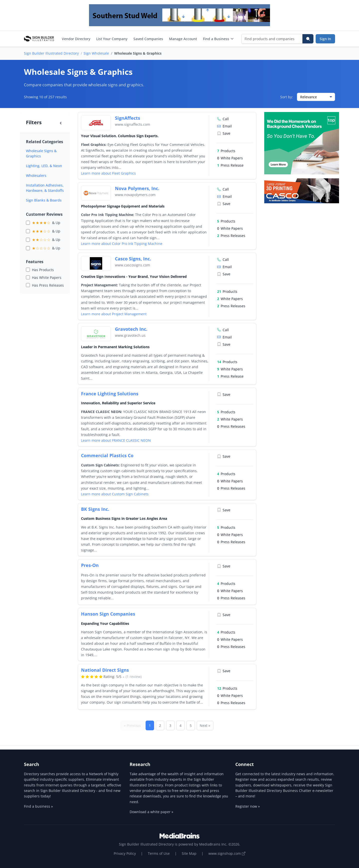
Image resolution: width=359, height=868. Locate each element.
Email (224, 126)
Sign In (325, 39)
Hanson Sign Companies (108, 614)
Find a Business (219, 39)
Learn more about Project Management (114, 314)
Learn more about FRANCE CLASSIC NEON (116, 440)
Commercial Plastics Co (107, 455)
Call (223, 119)
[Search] (308, 39)
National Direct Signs (105, 670)
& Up (46, 223)
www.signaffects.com (133, 124)
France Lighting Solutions (110, 394)
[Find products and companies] (272, 39)
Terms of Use (159, 853)
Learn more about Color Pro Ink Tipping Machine (122, 244)
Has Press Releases (48, 285)
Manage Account (183, 39)
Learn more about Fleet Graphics (108, 173)
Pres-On (90, 565)
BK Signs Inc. (95, 509)
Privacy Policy (125, 853)
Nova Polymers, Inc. (137, 188)
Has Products (43, 270)
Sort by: (287, 97)
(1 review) (134, 677)
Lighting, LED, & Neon (44, 166)
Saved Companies (148, 39)
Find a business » (38, 806)
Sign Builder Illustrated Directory (51, 53)
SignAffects (128, 118)
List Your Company (112, 39)
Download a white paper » (151, 812)
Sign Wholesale (96, 53)
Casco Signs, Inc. (133, 259)
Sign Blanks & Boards (44, 200)
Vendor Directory (76, 39)
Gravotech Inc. (131, 329)
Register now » (248, 806)
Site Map (189, 853)
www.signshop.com (227, 853)
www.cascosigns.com (133, 265)
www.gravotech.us (130, 335)
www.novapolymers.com (135, 195)
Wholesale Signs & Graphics (41, 153)
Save (224, 133)
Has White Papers (47, 277)
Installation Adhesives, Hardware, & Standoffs (45, 188)
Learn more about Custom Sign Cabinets (115, 494)
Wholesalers (36, 175)
